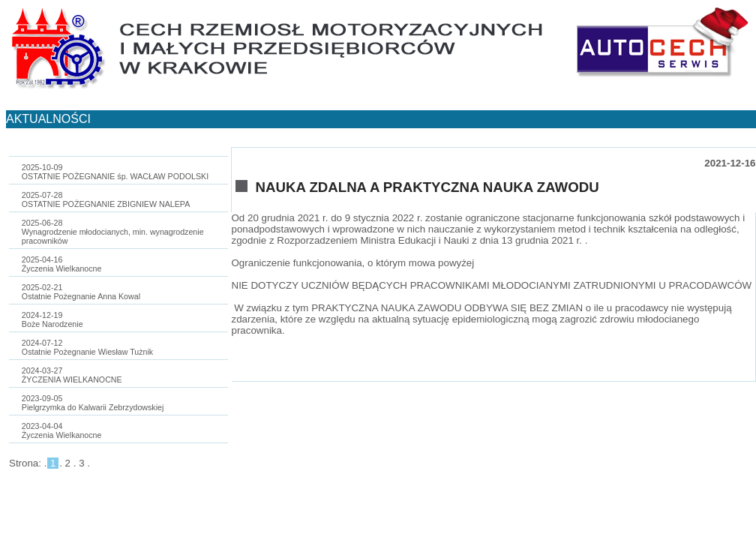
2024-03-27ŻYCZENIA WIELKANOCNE (72, 375)
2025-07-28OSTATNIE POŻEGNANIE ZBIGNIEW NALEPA (106, 199)
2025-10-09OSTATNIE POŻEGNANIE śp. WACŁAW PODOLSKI (115, 172)
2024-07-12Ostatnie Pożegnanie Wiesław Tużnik (87, 347)
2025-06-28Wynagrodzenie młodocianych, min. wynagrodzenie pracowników (113, 232)
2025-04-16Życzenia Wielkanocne (62, 264)
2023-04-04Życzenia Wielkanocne (62, 430)
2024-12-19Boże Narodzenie (52, 319)
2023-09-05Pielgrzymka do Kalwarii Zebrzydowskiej (93, 403)
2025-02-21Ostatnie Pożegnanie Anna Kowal (81, 292)
